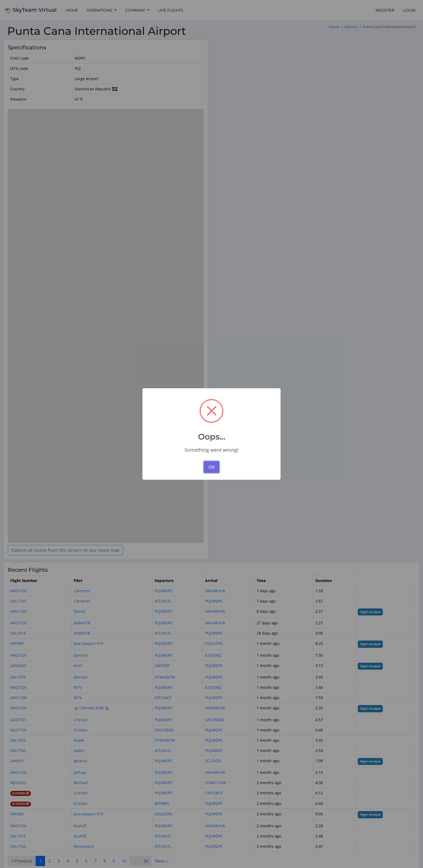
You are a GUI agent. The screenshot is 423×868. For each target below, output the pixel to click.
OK (212, 467)
